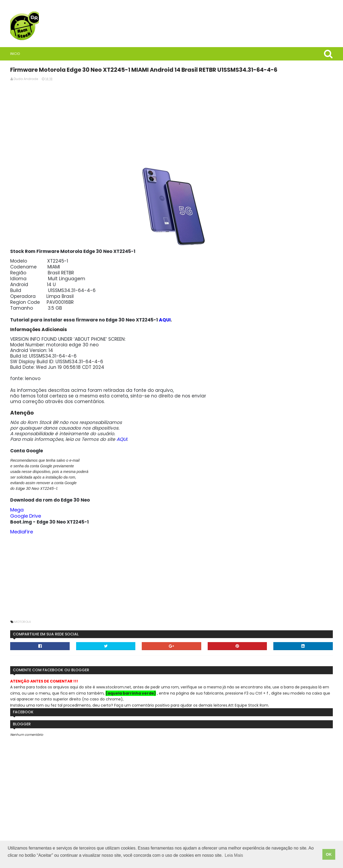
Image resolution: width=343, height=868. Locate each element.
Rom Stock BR (62, 250)
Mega (125, 521)
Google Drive (134, 527)
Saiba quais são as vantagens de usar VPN (68, 282)
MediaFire (130, 543)
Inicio (35, 54)
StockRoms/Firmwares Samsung (68, 506)
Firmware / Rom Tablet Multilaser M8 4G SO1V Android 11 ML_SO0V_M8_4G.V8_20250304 (68, 398)
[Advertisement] (216, 129)
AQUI (273, 325)
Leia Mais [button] (234, 860)
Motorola (131, 633)
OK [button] (329, 856)
